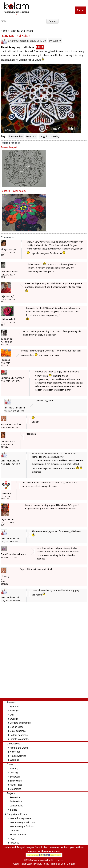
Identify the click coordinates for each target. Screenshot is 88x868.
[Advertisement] (47, 652)
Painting (14, 769)
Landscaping (17, 806)
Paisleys (14, 711)
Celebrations (13, 744)
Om (12, 715)
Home (4, 31)
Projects (11, 793)
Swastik (14, 719)
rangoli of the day (49, 136)
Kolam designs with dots (23, 822)
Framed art (16, 798)
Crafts (10, 764)
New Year (15, 752)
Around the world (19, 748)
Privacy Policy (42, 864)
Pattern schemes (19, 735)
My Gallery (55, 41)
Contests (14, 831)
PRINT (40, 47)
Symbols (14, 707)
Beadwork (15, 777)
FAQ (12, 839)
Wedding (14, 760)
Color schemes (18, 731)
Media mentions (18, 835)
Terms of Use (58, 864)
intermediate (16, 136)
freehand (31, 136)
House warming (18, 756)
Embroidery (16, 781)
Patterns (11, 702)
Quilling (14, 773)
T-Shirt (13, 810)
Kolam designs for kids (22, 826)
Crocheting (15, 789)
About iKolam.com (23, 864)
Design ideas (17, 727)
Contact (71, 864)
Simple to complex (19, 739)
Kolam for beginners (20, 818)
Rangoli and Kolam (17, 814)
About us (14, 843)
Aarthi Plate (16, 785)
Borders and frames (20, 723)
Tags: (4, 136)
